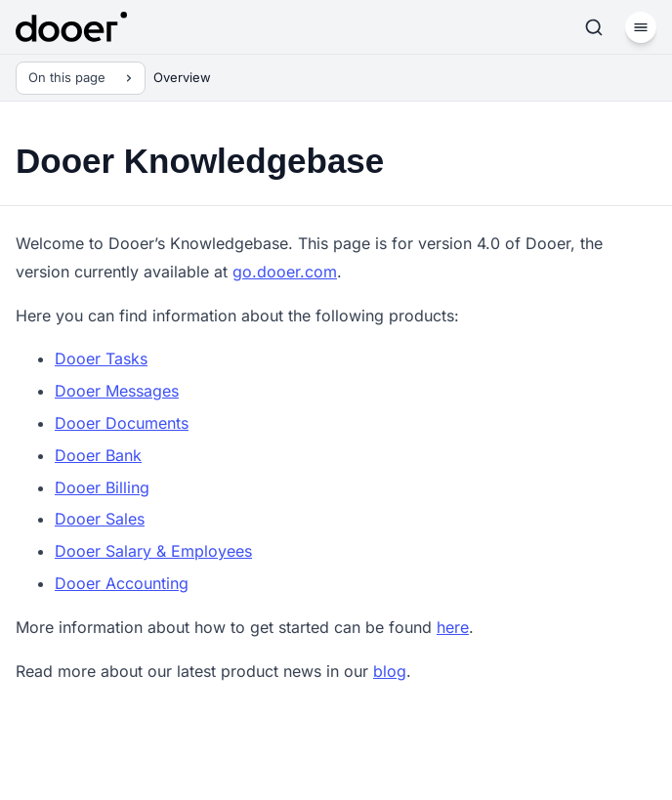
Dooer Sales (100, 519)
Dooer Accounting (122, 583)
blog (390, 671)
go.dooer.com (285, 272)
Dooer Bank (98, 455)
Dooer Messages (117, 391)
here (453, 627)
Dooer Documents (122, 423)
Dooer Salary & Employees (153, 551)
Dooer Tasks (101, 358)
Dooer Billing (102, 487)
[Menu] (641, 27)
